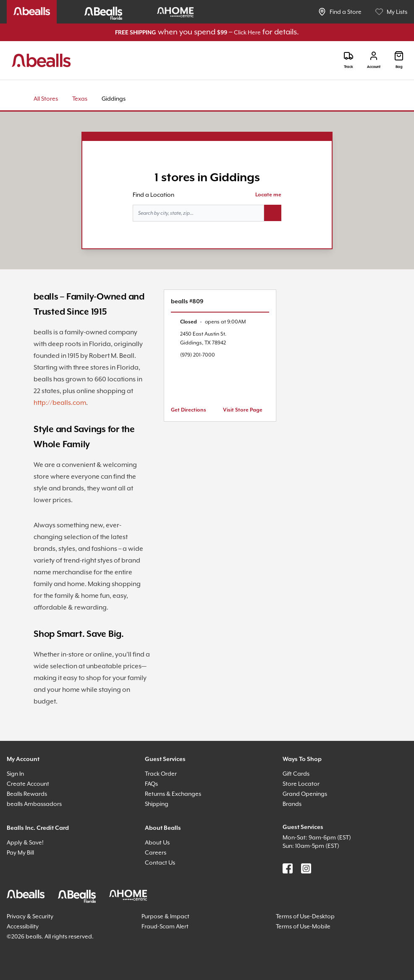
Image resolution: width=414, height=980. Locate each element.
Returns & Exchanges (173, 794)
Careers (156, 852)
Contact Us (160, 863)
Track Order (161, 774)
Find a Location (153, 195)
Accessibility (23, 926)
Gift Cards (296, 774)
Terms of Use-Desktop (305, 916)
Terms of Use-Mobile (303, 926)
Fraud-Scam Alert (165, 926)
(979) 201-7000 (198, 355)
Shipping (157, 804)
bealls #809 (187, 302)
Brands (292, 804)
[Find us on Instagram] (306, 868)
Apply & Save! (25, 842)
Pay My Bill (20, 852)
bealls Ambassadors (34, 804)
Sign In (15, 774)
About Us (157, 842)
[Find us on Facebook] (288, 868)
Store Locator (301, 784)
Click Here (247, 32)
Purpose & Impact (165, 916)
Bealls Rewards (27, 794)
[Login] (374, 60)
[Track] (348, 60)
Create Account (28, 784)
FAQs (151, 784)
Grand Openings (305, 794)
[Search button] (273, 213)
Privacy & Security (30, 916)
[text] (213, 322)
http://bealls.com (60, 403)
